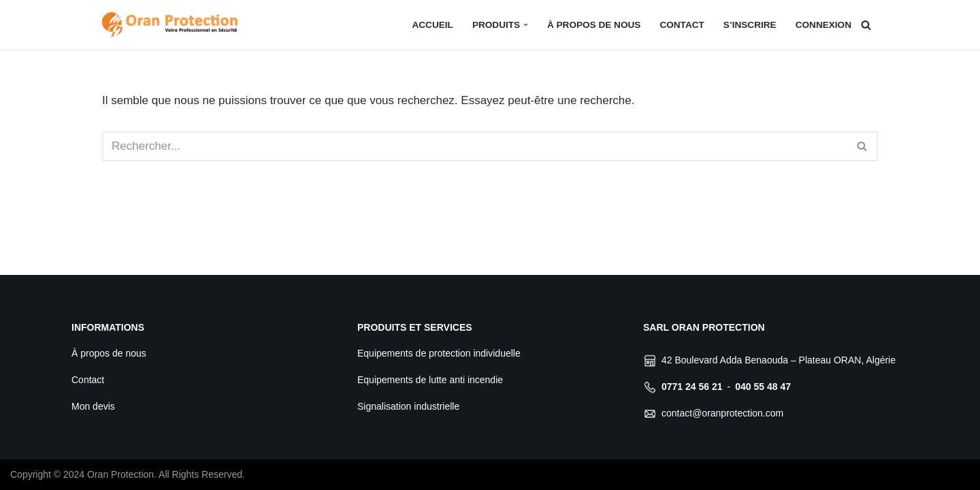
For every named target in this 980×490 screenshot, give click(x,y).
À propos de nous (594, 25)
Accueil (432, 25)
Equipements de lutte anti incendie (430, 380)
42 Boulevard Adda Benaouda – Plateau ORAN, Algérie (779, 360)
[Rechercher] (866, 25)
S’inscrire (750, 25)
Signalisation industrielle (408, 406)
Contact (682, 25)
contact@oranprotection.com (722, 413)
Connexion (823, 25)
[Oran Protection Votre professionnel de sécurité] (170, 25)
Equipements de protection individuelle (439, 353)
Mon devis (93, 406)
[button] (526, 25)
